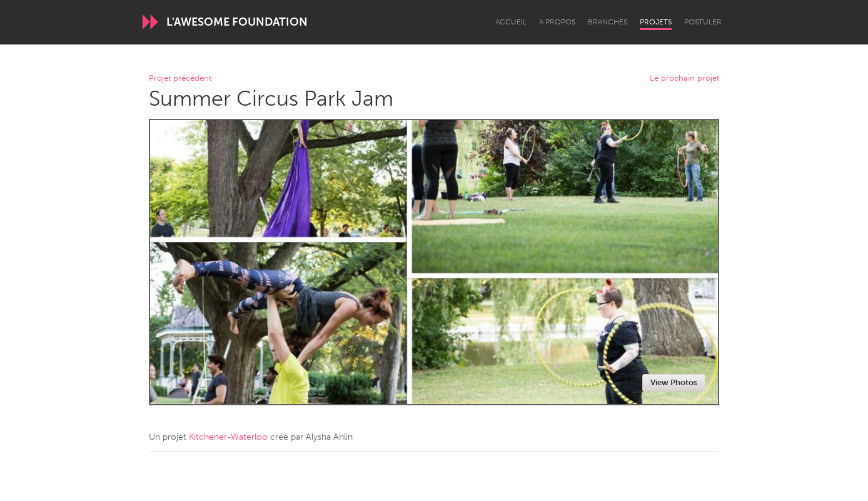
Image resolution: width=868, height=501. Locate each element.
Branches (608, 22)
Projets (656, 22)
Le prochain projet (684, 78)
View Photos (674, 382)
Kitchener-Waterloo (228, 437)
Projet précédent (180, 78)
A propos (557, 22)
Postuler (703, 22)
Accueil (511, 22)
